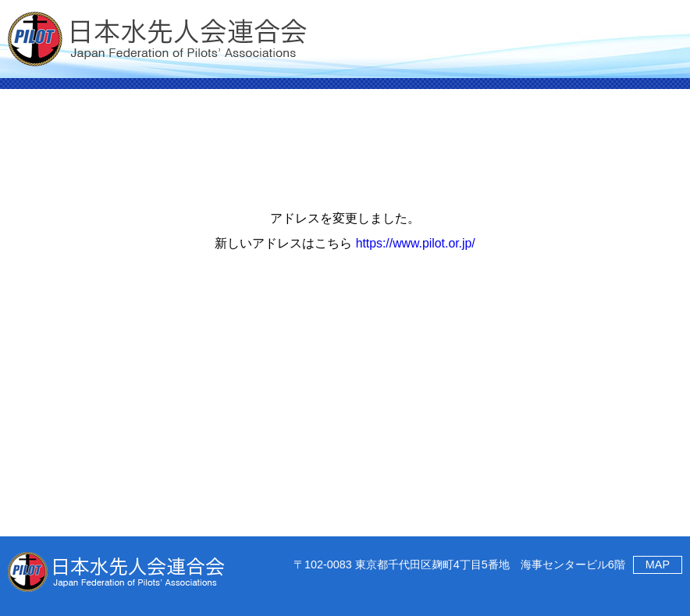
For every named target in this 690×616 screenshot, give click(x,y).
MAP (658, 564)
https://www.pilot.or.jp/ (416, 243)
